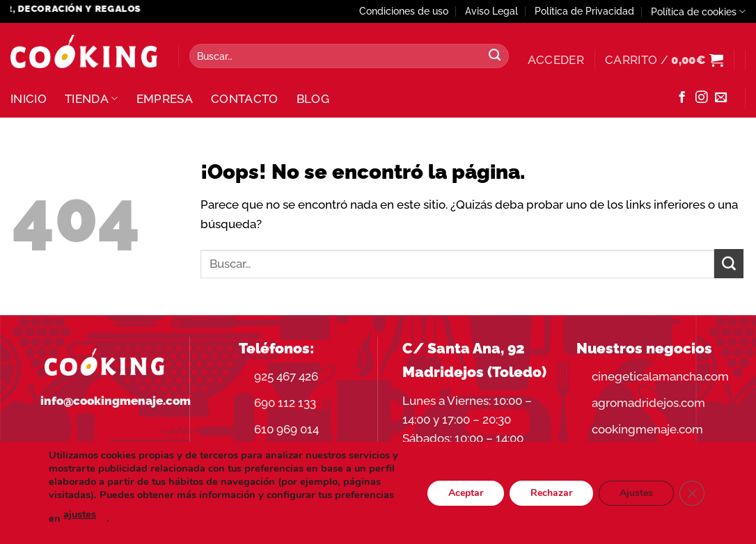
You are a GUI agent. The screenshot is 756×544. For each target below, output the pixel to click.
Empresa (165, 99)
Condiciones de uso (404, 11)
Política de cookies (698, 11)
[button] (556, 60)
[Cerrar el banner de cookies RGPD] (692, 493)
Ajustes (636, 492)
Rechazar (551, 492)
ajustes (80, 514)
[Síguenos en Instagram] (701, 98)
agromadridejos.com (648, 403)
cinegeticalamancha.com (660, 376)
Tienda (92, 99)
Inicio (29, 99)
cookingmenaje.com (647, 429)
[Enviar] (495, 56)
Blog (313, 99)
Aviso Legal (491, 11)
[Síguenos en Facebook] (682, 98)
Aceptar (466, 492)
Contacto (245, 99)
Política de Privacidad (584, 11)
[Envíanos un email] (721, 98)
